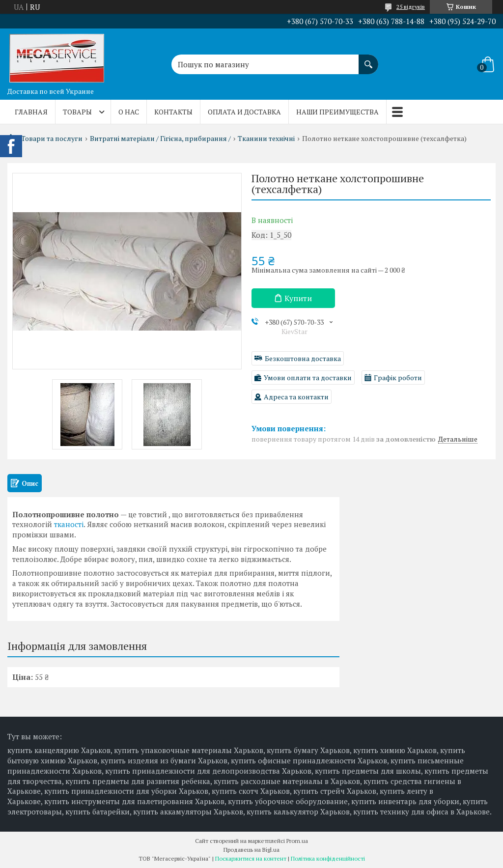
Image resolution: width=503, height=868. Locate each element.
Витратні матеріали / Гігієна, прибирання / (160, 139)
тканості (69, 524)
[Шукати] (368, 59)
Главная (31, 112)
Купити (298, 298)
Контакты (173, 112)
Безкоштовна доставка (303, 358)
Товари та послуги (52, 139)
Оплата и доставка (244, 112)
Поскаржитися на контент (251, 858)
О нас (129, 112)
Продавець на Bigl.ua (251, 850)
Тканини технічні (266, 139)
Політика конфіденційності (328, 858)
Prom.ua (297, 841)
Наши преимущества (337, 112)
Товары (77, 112)
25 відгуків (411, 7)
